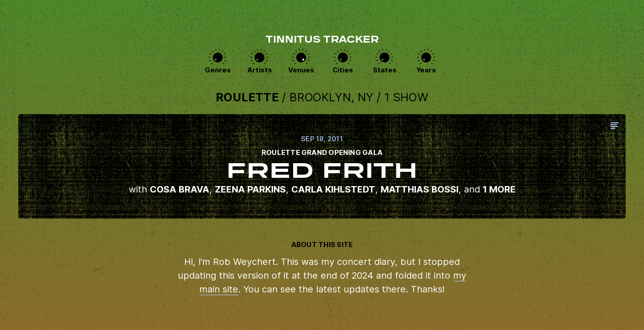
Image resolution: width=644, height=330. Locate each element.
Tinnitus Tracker (322, 40)
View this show (322, 167)
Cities (343, 71)
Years (426, 71)
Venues (301, 71)
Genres (218, 71)
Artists (260, 71)
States (385, 71)
